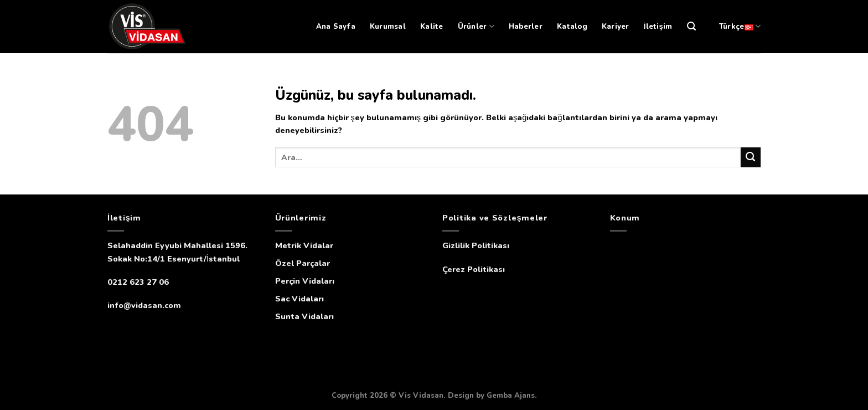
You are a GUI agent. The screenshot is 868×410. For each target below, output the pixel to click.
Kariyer (616, 27)
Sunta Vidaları (304, 316)
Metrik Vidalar (304, 245)
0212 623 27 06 (138, 282)
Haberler (526, 27)
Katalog (572, 27)
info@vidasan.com (144, 305)
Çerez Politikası (474, 269)
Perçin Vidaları (305, 281)
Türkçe (740, 26)
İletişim (658, 27)
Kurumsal (388, 27)
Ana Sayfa (336, 27)
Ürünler (476, 26)
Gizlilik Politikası (476, 245)
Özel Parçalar (303, 263)
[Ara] (691, 26)
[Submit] (751, 157)
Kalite (432, 27)
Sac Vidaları (299, 299)
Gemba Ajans (511, 396)
